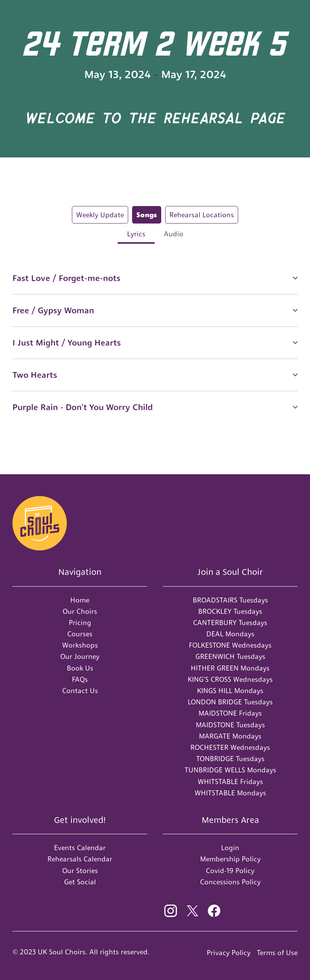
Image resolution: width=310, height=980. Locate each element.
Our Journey (80, 656)
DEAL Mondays (230, 634)
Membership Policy (230, 859)
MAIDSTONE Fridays (230, 713)
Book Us (80, 668)
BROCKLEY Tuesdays (230, 611)
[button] (155, 278)
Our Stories (80, 871)
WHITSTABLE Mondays (230, 793)
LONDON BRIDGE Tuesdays (230, 702)
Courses (80, 634)
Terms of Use (277, 953)
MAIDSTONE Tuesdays (230, 725)
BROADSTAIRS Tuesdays (230, 600)
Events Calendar (80, 848)
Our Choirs (80, 611)
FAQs (80, 679)
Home (80, 600)
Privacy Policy (229, 953)
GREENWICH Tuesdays (230, 656)
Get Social (80, 882)
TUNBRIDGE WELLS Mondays (230, 770)
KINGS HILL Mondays (230, 691)
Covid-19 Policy (230, 871)
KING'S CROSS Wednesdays (230, 679)
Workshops (80, 645)
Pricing (80, 623)
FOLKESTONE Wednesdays (230, 645)
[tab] (100, 215)
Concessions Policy (230, 882)
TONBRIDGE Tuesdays (230, 759)
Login (230, 848)
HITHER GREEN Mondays (230, 668)
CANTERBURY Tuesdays (230, 623)
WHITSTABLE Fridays (230, 782)
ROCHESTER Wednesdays (230, 747)
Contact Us (80, 691)
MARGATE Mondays (230, 736)
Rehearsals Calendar (80, 859)
